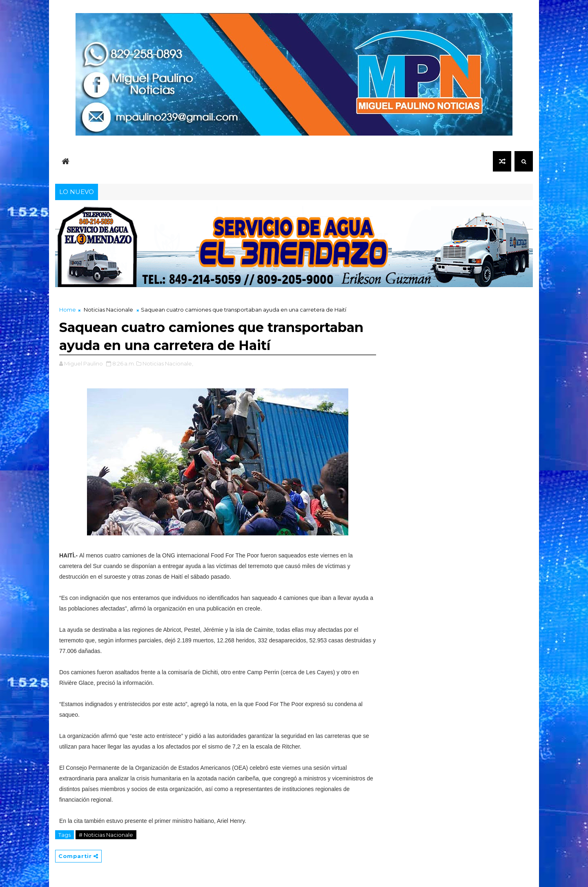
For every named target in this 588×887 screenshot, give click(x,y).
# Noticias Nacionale (106, 835)
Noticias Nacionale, (168, 363)
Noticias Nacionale (108, 310)
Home (68, 310)
